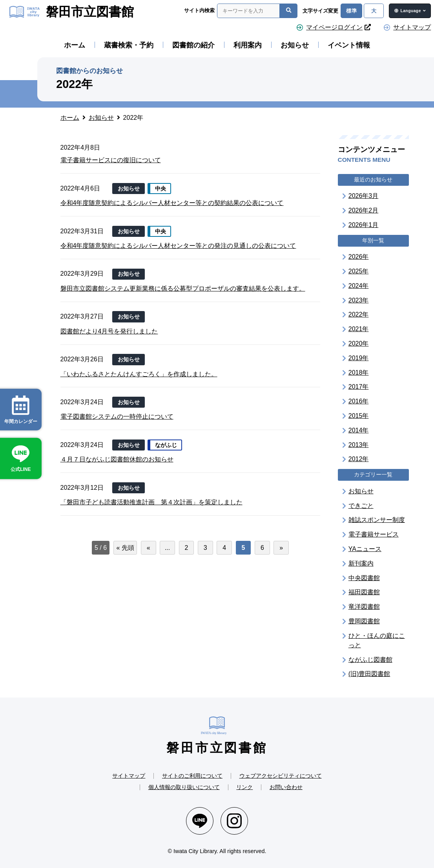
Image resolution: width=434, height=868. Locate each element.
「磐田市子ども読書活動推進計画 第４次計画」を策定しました (151, 502)
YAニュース (365, 549)
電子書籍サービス (374, 534)
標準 (351, 11)
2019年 (359, 358)
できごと (361, 506)
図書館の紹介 (193, 45)
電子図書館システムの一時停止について (117, 417)
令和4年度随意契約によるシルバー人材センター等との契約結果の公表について (172, 203)
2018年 (359, 373)
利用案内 (248, 45)
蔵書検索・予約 (129, 45)
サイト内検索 (199, 10)
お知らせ (295, 45)
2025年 (359, 271)
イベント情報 (349, 45)
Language (410, 11)
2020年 (359, 343)
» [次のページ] (281, 548)
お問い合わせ (286, 787)
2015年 (359, 416)
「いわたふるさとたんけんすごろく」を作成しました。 (139, 374)
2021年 (359, 329)
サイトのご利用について (192, 776)
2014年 (359, 430)
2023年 (359, 300)
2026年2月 (364, 210)
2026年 (359, 257)
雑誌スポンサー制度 (377, 520)
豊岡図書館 (364, 621)
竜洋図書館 (364, 607)
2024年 (359, 286)
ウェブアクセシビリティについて (281, 776)
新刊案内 (361, 563)
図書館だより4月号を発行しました (109, 331)
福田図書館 (364, 592)
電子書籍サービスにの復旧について (111, 160)
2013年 (359, 445)
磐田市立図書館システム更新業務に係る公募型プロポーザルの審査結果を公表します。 (183, 288)
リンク (244, 787)
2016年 (359, 401)
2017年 (359, 387)
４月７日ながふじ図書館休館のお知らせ (117, 459)
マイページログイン (338, 27)
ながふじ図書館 (370, 660)
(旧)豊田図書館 (369, 674)
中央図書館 (364, 578)
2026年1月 (364, 225)
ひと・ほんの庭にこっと (377, 640)
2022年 (359, 314)
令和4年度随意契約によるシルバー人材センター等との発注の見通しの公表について (178, 246)
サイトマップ (412, 27)
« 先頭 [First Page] (125, 548)
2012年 (359, 459)
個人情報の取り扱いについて (184, 787)
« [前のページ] (149, 548)
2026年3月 (364, 196)
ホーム (75, 45)
